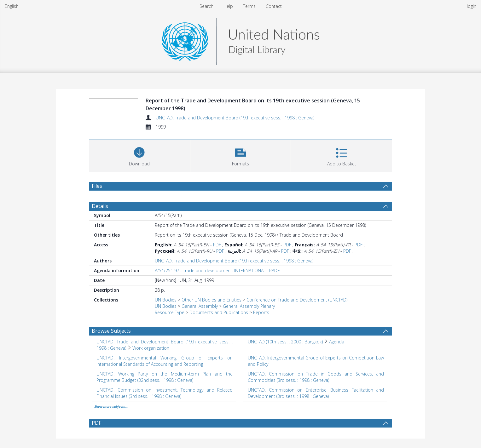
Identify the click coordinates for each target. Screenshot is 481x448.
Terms (249, 6)
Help (228, 6)
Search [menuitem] (206, 6)
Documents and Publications (219, 312)
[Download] (139, 155)
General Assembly (200, 306)
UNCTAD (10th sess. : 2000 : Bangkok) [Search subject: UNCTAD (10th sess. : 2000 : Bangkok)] (285, 342)
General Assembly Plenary (249, 306)
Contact (274, 6)
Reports (261, 312)
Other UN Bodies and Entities (212, 300)
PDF (217, 245)
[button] (241, 155)
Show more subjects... (111, 406)
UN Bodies (166, 300)
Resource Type (170, 312)
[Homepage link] (241, 40)
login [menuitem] (472, 6)
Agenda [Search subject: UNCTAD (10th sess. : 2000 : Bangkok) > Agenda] (337, 342)
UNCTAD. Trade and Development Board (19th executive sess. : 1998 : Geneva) (235, 118)
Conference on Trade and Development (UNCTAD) (297, 300)
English (12, 6)
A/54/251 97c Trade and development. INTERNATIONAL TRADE (217, 270)
